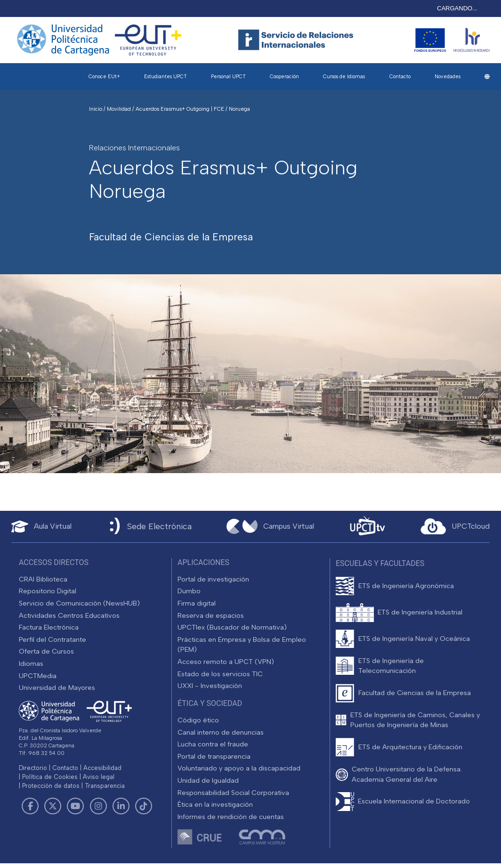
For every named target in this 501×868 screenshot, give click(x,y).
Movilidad (120, 109)
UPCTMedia (38, 676)
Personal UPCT (228, 77)
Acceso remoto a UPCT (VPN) (226, 662)
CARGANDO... (457, 8)
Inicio (96, 109)
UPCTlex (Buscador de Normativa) (232, 627)
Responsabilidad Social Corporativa (233, 793)
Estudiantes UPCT (166, 77)
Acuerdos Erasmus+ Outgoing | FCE (181, 109)
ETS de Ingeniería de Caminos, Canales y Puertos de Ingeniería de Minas (415, 720)
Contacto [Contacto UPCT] (65, 768)
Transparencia (105, 786)
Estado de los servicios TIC (220, 674)
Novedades (448, 77)
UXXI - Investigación (210, 686)
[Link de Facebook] (30, 806)
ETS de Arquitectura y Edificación (410, 747)
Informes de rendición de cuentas (231, 817)
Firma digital (197, 603)
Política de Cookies (50, 777)
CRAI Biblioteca (43, 579)
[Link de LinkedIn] (121, 806)
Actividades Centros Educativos (69, 615)
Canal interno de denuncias (221, 732)
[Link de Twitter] (53, 806)
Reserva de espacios (211, 615)
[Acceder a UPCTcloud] (455, 526)
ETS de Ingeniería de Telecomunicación (391, 666)
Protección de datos (51, 786)
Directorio (33, 768)
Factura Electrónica (49, 627)
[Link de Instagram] (98, 806)
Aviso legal (99, 777)
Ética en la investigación (215, 804)
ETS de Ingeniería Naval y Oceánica (414, 639)
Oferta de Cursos (46, 651)
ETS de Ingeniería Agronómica (406, 586)
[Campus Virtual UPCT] (270, 526)
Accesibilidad (102, 768)
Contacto (400, 77)
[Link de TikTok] (144, 806)
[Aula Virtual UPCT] (41, 527)
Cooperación (284, 77)
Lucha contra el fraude (213, 744)
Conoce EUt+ (104, 77)
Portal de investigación (213, 579)
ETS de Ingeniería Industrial (420, 612)
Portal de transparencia (214, 756)
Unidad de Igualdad (208, 780)
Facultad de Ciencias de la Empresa (415, 693)
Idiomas (31, 663)
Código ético (198, 720)
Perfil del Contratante (53, 639)
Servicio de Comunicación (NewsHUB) (79, 603)
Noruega (239, 109)
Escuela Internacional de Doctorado (414, 801)
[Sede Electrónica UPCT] (149, 527)
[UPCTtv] (367, 527)
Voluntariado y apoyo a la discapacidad (239, 768)
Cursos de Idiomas (344, 77)
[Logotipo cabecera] (298, 40)
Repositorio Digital (48, 591)
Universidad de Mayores (57, 688)
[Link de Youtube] (75, 806)
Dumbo (189, 591)
